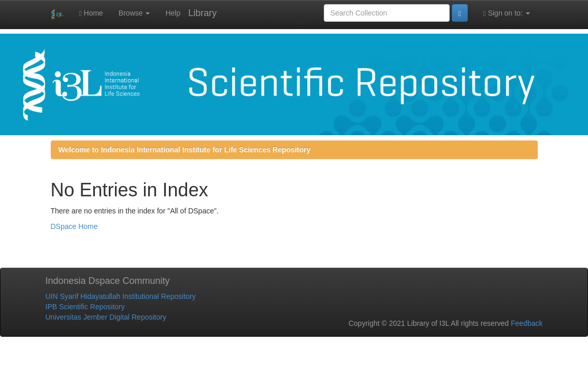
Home (91, 13)
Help (173, 13)
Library (202, 13)
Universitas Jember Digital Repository (106, 317)
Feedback (527, 323)
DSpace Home (74, 226)
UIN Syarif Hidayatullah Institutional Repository (121, 296)
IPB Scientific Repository (85, 307)
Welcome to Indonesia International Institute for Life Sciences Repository (185, 150)
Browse (134, 13)
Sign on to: (507, 13)
